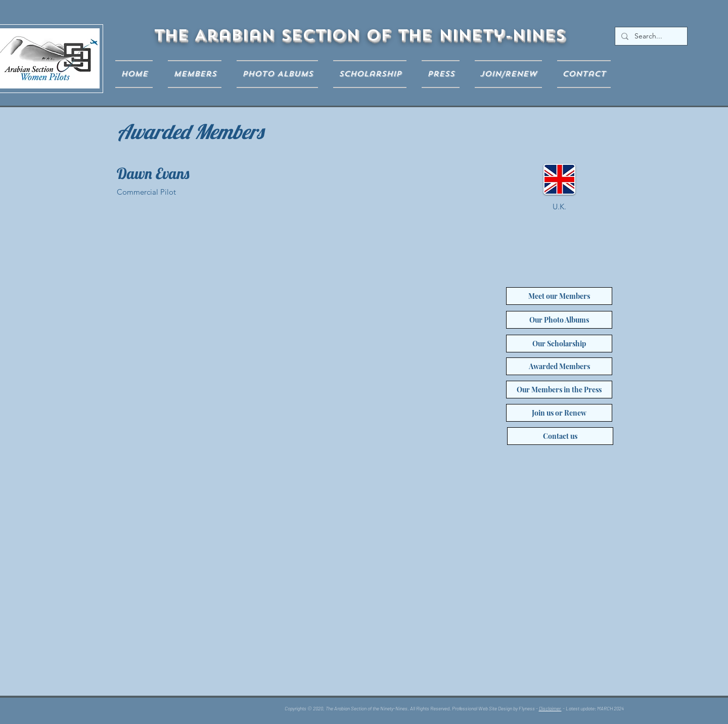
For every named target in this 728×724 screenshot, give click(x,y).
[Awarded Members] (559, 366)
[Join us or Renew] (559, 413)
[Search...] (650, 36)
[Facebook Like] (181, 710)
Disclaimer (550, 708)
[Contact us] (560, 436)
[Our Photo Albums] (559, 320)
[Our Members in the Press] (559, 390)
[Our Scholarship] (559, 344)
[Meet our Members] (559, 296)
